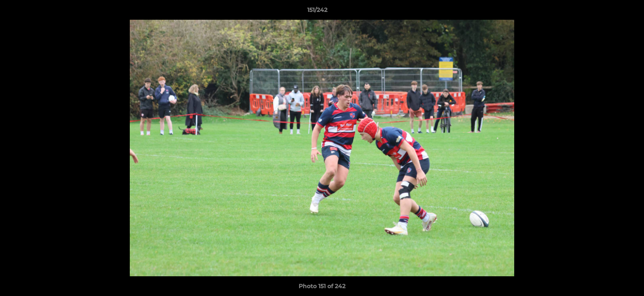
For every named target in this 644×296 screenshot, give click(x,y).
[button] (609, 12)
